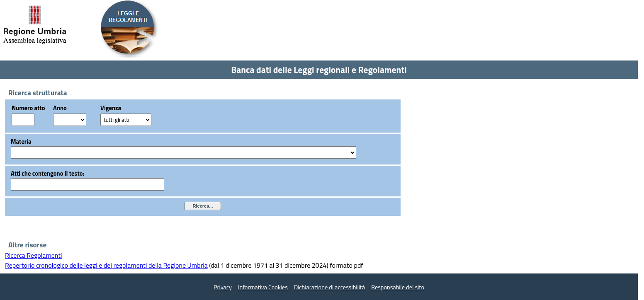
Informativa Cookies (263, 287)
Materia (21, 142)
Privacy (223, 287)
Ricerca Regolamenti (34, 255)
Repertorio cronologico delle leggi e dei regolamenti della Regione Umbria (106, 265)
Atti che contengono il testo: (47, 173)
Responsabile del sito (398, 287)
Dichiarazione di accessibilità (329, 287)
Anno (60, 108)
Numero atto (28, 108)
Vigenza (111, 108)
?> (70, 120)
